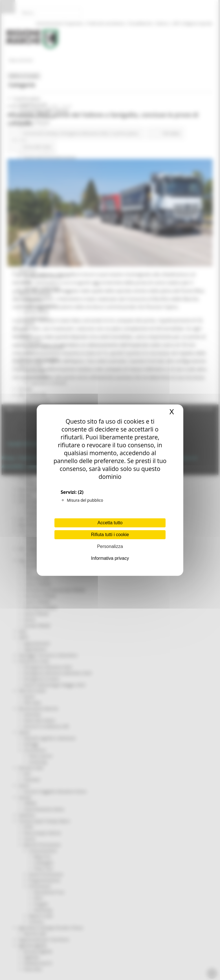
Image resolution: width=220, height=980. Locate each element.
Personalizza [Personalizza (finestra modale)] (110, 546)
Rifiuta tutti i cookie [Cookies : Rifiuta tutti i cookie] (110, 535)
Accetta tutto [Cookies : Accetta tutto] (110, 523)
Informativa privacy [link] (110, 558)
